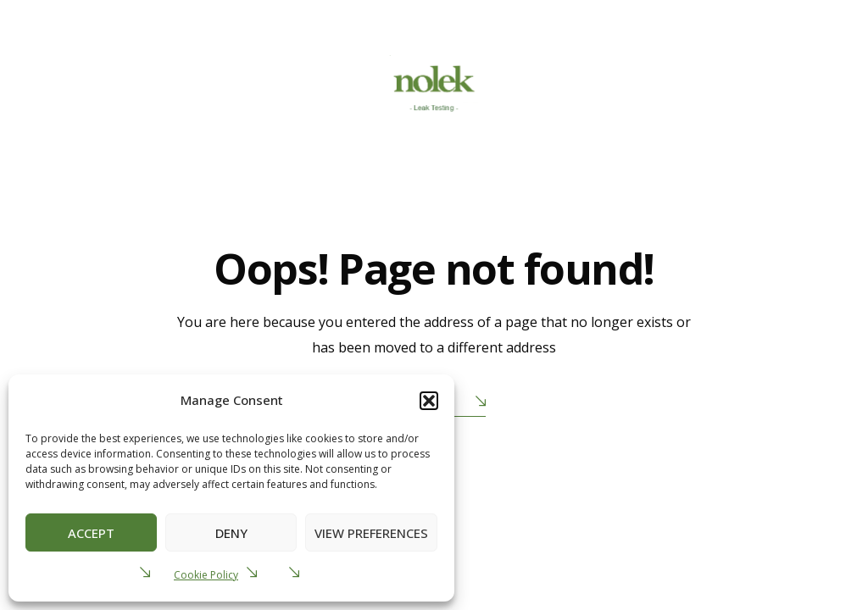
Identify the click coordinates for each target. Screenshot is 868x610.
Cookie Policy (206, 575)
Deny (231, 533)
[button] (429, 401)
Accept (91, 533)
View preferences (371, 533)
